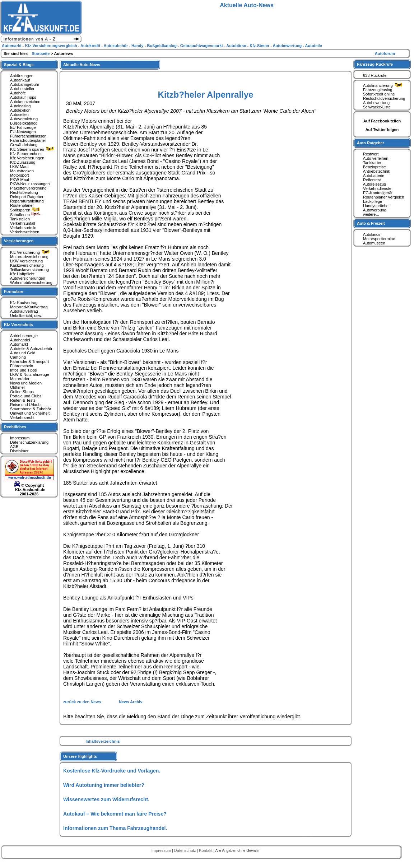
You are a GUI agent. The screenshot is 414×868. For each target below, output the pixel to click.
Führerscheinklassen (28, 136)
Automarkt (19, 344)
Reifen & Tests (23, 400)
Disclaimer (19, 451)
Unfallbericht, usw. (26, 316)
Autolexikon (20, 110)
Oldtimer (18, 387)
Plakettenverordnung (28, 188)
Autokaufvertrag (24, 311)
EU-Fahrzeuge (23, 127)
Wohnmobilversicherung (31, 283)
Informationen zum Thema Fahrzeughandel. (115, 828)
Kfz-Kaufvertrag (24, 303)
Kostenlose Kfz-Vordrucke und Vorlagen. (112, 771)
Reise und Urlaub (25, 405)
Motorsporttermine (379, 239)
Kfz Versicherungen (27, 158)
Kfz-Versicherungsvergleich (52, 46)
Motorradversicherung (29, 257)
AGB (14, 447)
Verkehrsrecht (22, 417)
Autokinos (372, 234)
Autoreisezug (375, 184)
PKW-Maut (20, 179)
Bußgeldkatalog (24, 123)
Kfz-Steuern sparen (33, 149)
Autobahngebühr (25, 84)
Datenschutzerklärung (29, 442)
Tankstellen (20, 219)
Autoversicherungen (28, 278)
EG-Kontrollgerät (378, 193)
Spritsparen (26, 210)
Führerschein (22, 366)
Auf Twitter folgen (382, 130)
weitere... (371, 214)
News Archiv (131, 702)
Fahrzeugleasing (378, 90)
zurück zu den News (83, 702)
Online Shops (22, 392)
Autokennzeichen (25, 102)
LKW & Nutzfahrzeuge (30, 374)
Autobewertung (376, 103)
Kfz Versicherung (31, 252)
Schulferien (25, 215)
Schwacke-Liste (377, 107)
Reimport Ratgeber (27, 197)
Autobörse (237, 46)
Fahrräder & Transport (29, 361)
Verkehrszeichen (25, 232)
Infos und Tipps (24, 370)
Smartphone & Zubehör (31, 409)
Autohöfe (18, 93)
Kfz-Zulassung (23, 162)
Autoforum (385, 53)
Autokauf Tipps (23, 97)
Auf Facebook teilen (382, 121)
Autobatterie (374, 176)
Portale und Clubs (26, 396)
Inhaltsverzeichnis (103, 741)
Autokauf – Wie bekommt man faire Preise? (115, 814)
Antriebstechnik (376, 171)
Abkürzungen (22, 76)
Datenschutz (186, 850)
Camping (18, 357)
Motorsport (20, 175)
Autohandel (20, 340)
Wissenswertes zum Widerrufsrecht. (106, 799)
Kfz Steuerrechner (26, 154)
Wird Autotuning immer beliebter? (104, 785)
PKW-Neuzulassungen (30, 184)
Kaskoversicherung (27, 265)
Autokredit (91, 46)
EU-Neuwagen (23, 132)
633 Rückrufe (375, 75)
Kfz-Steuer (260, 46)
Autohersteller (22, 89)
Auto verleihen (376, 158)
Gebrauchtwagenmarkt (202, 46)
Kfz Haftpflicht (22, 274)
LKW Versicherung (26, 261)
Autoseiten (19, 115)
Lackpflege (373, 201)
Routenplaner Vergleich (383, 197)
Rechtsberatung (24, 192)
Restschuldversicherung (384, 98)
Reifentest (372, 180)
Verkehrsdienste (377, 188)
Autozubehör (116, 46)
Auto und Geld (23, 353)
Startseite (41, 53)
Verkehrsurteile (23, 228)
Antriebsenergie (24, 336)
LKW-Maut (19, 167)
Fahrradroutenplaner (28, 140)
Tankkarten (373, 163)
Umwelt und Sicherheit (30, 413)
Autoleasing (20, 106)
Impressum (20, 438)
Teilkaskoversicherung (29, 270)
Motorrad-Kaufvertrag (29, 307)
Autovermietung (24, 119)
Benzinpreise (375, 167)
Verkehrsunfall (23, 223)
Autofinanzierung (383, 85)
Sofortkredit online (379, 94)
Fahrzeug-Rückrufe (375, 64)
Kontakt (206, 850)
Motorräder (20, 379)
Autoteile (314, 46)
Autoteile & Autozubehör (31, 349)
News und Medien (26, 383)
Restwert (371, 154)
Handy (138, 46)
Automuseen (374, 243)
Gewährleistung (24, 145)
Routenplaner (22, 205)
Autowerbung (375, 210)
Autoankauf (20, 80)
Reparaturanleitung (27, 201)
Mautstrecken (22, 171)
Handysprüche (376, 206)
